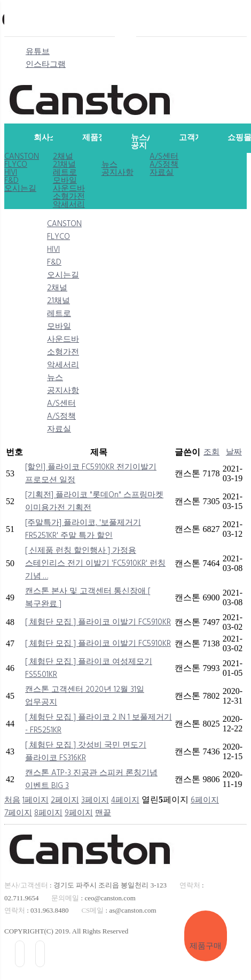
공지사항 (117, 173)
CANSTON (22, 157)
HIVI (11, 173)
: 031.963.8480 (37, 910)
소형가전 (69, 197)
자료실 (162, 173)
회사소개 (48, 138)
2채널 (63, 157)
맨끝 (103, 813)
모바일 (65, 181)
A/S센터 (164, 157)
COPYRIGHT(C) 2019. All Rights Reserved (66, 931)
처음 (12, 800)
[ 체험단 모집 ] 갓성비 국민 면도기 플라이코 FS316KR (86, 752)
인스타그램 (46, 65)
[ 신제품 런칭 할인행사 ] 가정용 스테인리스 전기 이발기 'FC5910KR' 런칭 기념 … (95, 564)
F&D (11, 181)
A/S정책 (164, 165)
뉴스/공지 (141, 142)
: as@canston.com (119, 910)
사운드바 (69, 189)
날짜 (234, 452)
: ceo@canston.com (93, 898)
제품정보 (97, 138)
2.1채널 (64, 165)
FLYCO (16, 165)
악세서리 (69, 205)
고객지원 (194, 138)
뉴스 (109, 165)
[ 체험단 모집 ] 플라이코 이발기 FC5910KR (98, 622)
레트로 (65, 173)
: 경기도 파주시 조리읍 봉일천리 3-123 (85, 885)
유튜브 (38, 52)
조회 (211, 452)
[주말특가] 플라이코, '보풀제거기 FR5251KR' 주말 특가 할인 (83, 529)
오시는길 (20, 189)
